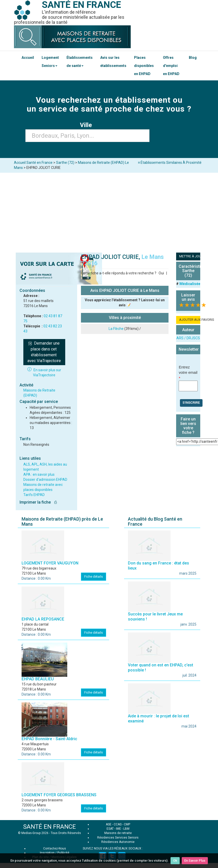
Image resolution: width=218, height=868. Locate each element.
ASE (109, 824)
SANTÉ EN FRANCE (49, 827)
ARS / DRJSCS (188, 338)
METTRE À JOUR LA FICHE (190, 256)
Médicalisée (190, 284)
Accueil (28, 58)
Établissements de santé (80, 62)
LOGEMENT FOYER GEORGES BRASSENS (59, 795)
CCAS (118, 824)
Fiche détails (94, 577)
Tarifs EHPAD (34, 495)
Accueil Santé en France (33, 163)
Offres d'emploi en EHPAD (171, 66)
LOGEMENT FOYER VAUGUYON (50, 563)
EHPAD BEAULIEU (38, 679)
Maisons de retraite (118, 833)
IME (119, 829)
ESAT (110, 829)
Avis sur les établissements (113, 62)
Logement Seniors (50, 62)
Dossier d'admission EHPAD (45, 480)
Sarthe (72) (65, 163)
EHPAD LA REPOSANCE (43, 619)
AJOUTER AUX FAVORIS (190, 320)
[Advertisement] (109, 211)
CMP (127, 824)
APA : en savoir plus (39, 474)
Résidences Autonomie (118, 842)
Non (86, 279)
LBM (126, 829)
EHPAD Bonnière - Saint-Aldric (49, 739)
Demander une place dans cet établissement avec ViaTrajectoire (44, 352)
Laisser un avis (188, 297)
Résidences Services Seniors (118, 838)
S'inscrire (191, 403)
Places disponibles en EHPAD (144, 66)
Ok (175, 861)
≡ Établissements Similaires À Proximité (170, 163)
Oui (161, 273)
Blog (193, 58)
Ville (87, 125)
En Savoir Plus (195, 861)
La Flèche (116, 329)
